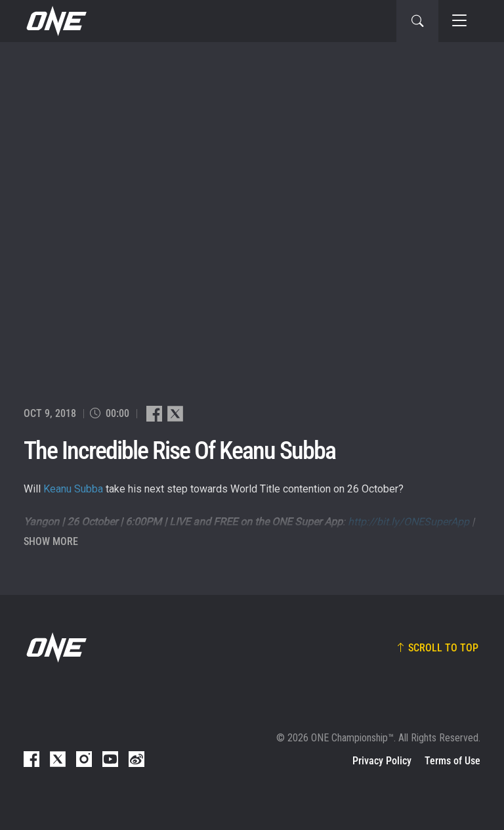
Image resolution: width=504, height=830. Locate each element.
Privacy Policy (382, 761)
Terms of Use (452, 761)
